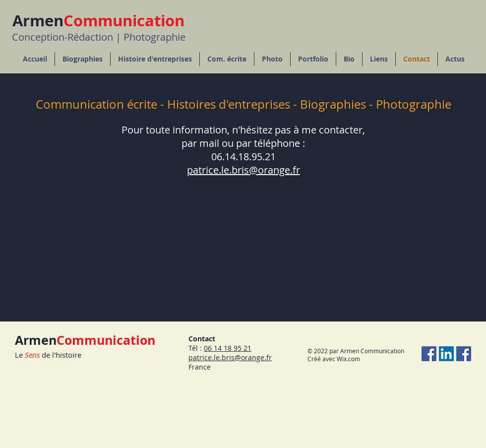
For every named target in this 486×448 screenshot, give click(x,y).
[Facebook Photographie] (429, 354)
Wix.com (348, 359)
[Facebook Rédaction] (464, 354)
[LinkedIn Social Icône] (446, 354)
